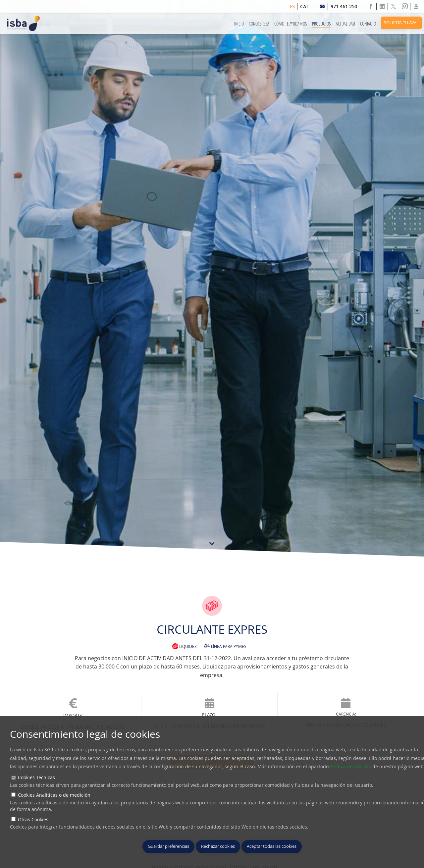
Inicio (239, 24)
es (292, 6)
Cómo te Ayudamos (291, 24)
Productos (321, 24)
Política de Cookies (350, 766)
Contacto (368, 24)
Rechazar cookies (218, 846)
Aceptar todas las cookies (272, 846)
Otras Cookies (33, 819)
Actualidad (345, 24)
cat (304, 6)
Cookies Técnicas (36, 777)
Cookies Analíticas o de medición (54, 795)
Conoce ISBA (259, 24)
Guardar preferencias (168, 846)
